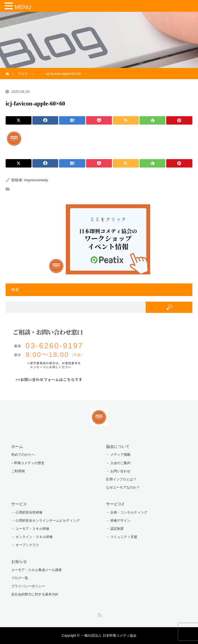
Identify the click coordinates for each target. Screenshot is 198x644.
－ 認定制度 (115, 529)
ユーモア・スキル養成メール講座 (37, 570)
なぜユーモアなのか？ (123, 487)
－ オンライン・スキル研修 (32, 537)
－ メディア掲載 (118, 455)
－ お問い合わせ (118, 471)
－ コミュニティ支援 (122, 537)
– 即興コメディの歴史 (28, 463)
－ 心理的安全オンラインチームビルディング (45, 521)
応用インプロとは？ (121, 479)
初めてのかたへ (23, 455)
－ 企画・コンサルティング (127, 512)
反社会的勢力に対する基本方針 (35, 594)
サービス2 (115, 504)
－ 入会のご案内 (118, 463)
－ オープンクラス (25, 545)
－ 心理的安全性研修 (27, 512)
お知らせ (19, 562)
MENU (23, 7)
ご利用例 (18, 471)
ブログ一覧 (20, 578)
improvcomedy (36, 180)
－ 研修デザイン (118, 521)
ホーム (17, 446)
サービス (19, 504)
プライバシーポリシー (28, 586)
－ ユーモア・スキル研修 (30, 529)
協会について (118, 446)
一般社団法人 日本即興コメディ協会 (109, 636)
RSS (99, 614)
